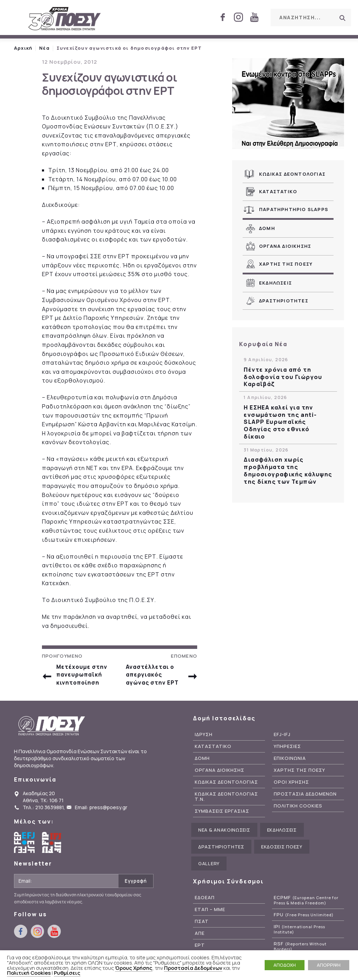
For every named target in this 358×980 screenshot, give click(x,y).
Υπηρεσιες (287, 750)
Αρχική (23, 48)
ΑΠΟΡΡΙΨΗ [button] (329, 965)
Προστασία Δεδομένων (193, 968)
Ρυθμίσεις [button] (67, 973)
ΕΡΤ (200, 949)
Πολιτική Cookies (29, 973)
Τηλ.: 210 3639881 (43, 811)
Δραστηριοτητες (284, 301)
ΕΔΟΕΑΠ (205, 902)
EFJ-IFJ (282, 739)
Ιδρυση (204, 739)
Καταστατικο (278, 191)
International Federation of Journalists (52, 847)
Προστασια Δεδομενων (305, 798)
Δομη (267, 228)
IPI (299, 933)
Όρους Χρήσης (134, 968)
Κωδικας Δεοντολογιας (292, 174)
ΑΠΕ (200, 937)
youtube (254, 17)
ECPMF (306, 904)
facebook (223, 17)
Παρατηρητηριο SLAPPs (294, 209)
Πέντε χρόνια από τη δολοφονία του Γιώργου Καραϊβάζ (283, 377)
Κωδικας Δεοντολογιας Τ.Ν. (226, 800)
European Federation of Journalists (24, 847)
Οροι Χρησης (291, 786)
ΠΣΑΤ (202, 925)
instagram (238, 17)
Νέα (44, 48)
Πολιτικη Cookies (298, 810)
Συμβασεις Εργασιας (222, 815)
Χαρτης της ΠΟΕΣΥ (286, 264)
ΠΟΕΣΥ (65, 19)
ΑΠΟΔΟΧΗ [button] (285, 965)
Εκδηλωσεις (275, 283)
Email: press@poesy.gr (101, 811)
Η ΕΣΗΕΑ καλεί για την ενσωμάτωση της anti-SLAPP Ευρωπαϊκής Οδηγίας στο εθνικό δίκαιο (280, 422)
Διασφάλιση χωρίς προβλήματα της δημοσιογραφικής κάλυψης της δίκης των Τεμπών (288, 471)
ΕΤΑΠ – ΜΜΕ (210, 914)
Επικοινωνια (290, 762)
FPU (304, 919)
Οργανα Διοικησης (285, 246)
